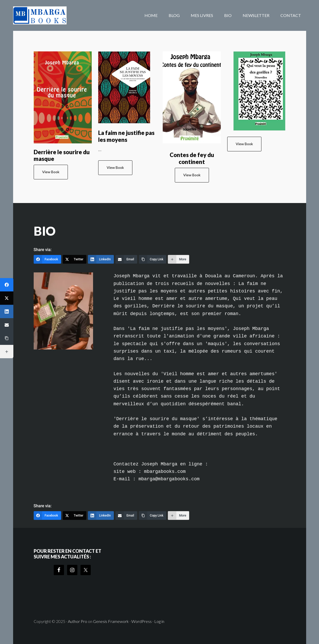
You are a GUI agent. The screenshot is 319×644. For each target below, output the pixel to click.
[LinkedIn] (101, 259)
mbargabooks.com (54, 15)
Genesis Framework (111, 621)
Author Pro (78, 621)
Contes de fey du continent (192, 158)
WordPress (142, 621)
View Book (51, 172)
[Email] (126, 259)
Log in (159, 621)
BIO (45, 231)
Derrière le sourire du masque (62, 155)
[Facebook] (47, 259)
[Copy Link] (153, 259)
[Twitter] (75, 259)
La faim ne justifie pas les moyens (126, 136)
